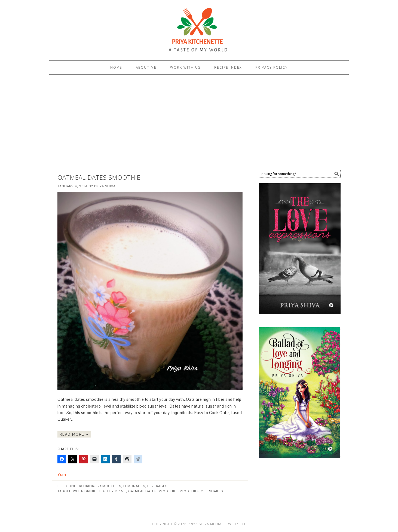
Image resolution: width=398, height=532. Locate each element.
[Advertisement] (199, 124)
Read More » (74, 434)
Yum (62, 474)
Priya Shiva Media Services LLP (217, 524)
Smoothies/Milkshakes (201, 491)
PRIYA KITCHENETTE (199, 28)
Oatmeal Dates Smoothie (99, 177)
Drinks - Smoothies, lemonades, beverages (125, 486)
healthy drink (112, 491)
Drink (90, 491)
